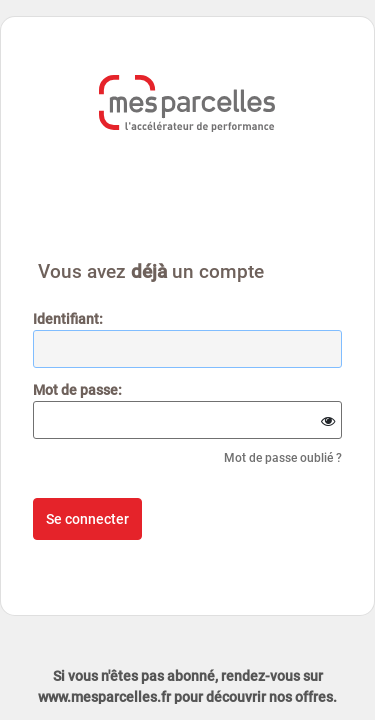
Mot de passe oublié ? (283, 458)
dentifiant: (68, 319)
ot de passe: (77, 390)
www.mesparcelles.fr (104, 697)
